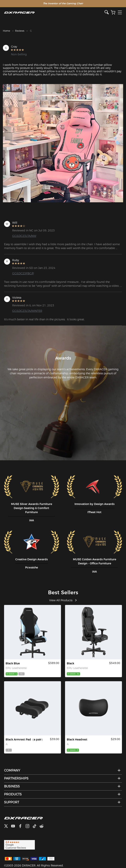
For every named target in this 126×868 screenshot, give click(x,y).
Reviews (20, 31)
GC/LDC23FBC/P (23, 273)
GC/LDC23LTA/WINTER (27, 311)
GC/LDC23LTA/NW (24, 236)
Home (6, 31)
